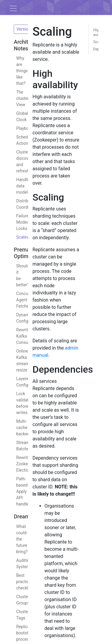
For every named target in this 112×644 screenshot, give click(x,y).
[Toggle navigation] (13, 8)
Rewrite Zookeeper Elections (19, 464)
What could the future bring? (19, 539)
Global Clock (19, 116)
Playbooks (19, 128)
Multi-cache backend (19, 428)
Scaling (19, 237)
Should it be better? (19, 275)
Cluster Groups (19, 600)
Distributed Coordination (19, 204)
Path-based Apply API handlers (19, 491)
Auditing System (19, 563)
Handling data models (19, 186)
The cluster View (19, 98)
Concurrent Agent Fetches (19, 300)
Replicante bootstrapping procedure (19, 633)
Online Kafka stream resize (19, 361)
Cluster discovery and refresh (19, 161)
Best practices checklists (19, 582)
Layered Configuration (19, 382)
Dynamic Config (19, 318)
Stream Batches (19, 446)
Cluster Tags (19, 615)
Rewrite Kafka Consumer (19, 336)
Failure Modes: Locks (19, 222)
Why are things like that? (19, 71)
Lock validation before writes (19, 403)
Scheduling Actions (19, 140)
